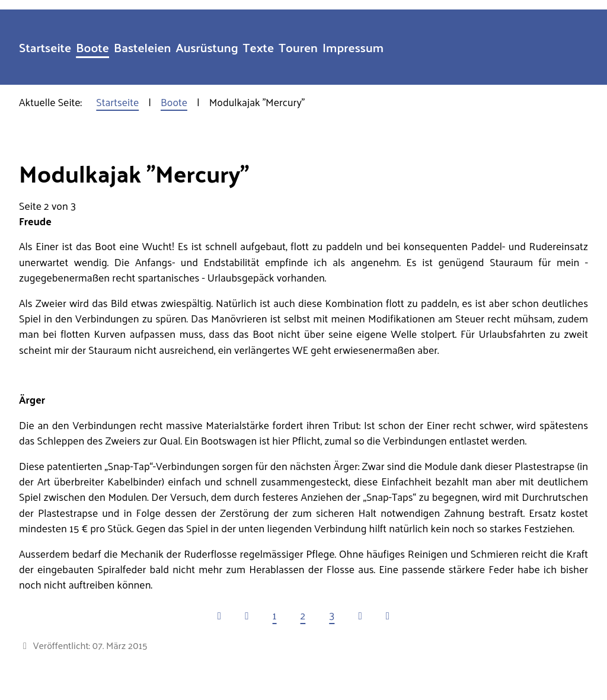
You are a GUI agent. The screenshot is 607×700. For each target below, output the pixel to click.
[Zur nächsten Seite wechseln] (360, 615)
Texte (259, 47)
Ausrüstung (207, 47)
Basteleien (143, 47)
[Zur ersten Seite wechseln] (219, 615)
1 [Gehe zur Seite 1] (275, 615)
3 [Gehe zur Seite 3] (332, 615)
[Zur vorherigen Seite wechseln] (247, 615)
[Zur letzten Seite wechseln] (388, 615)
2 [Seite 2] (303, 615)
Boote (92, 47)
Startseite (45, 47)
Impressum (353, 47)
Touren (298, 47)
